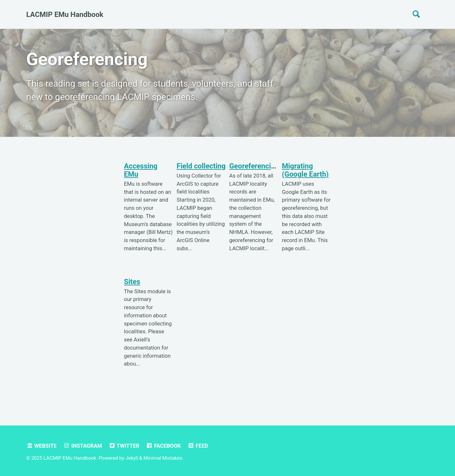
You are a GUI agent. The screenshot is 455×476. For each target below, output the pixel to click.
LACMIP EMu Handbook (65, 14)
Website (42, 446)
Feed (198, 446)
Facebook (163, 446)
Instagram (83, 446)
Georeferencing (254, 166)
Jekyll (132, 458)
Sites (132, 282)
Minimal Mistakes (163, 458)
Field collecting (201, 166)
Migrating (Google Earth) (306, 170)
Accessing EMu (141, 170)
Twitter (124, 446)
